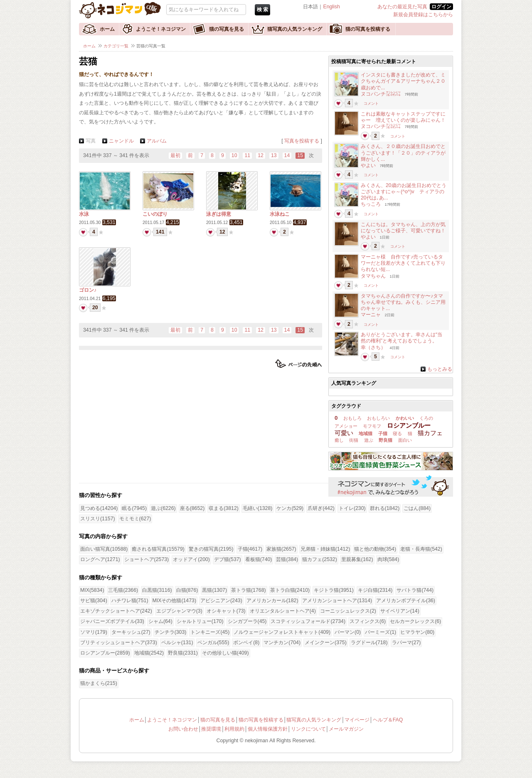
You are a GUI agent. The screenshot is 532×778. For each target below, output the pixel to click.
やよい (368, 165)
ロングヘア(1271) (100, 559)
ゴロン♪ (88, 290)
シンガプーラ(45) (247, 621)
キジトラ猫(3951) (334, 590)
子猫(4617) (250, 549)
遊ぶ (369, 440)
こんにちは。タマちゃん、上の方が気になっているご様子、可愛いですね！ (403, 228)
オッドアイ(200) (191, 559)
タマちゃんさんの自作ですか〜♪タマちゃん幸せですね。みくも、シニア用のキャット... (403, 302)
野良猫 (385, 440)
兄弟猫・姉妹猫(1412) (325, 549)
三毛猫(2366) (123, 590)
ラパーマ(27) (406, 643)
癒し (339, 440)
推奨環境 (211, 729)
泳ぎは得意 (219, 214)
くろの (426, 418)
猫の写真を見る (227, 29)
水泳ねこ (280, 214)
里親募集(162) (357, 559)
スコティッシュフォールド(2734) (308, 621)
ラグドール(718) (369, 643)
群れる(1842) (385, 508)
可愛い (344, 433)
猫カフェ (430, 433)
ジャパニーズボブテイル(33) (112, 621)
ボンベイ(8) (246, 643)
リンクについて (308, 729)
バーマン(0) (348, 632)
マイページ (357, 720)
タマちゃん (373, 276)
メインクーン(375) (326, 643)
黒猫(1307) (214, 590)
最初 (175, 155)
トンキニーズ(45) (210, 632)
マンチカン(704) (282, 643)
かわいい (405, 418)
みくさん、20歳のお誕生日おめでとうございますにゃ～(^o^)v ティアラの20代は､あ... (404, 192)
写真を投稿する (302, 141)
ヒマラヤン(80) (417, 632)
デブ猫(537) (228, 559)
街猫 (354, 440)
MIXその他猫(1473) (174, 601)
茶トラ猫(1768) (249, 590)
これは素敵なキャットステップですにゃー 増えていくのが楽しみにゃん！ (403, 117)
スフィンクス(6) (368, 621)
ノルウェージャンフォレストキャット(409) (282, 632)
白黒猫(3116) (157, 590)
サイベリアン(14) (400, 611)
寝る (397, 433)
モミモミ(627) (135, 519)
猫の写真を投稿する (368, 29)
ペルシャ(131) (177, 643)
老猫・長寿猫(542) (421, 549)
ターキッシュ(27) (131, 632)
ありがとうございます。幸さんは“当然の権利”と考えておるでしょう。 (401, 338)
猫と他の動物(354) (375, 549)
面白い (405, 440)
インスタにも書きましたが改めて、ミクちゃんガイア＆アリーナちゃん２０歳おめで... (403, 81)
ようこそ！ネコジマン (161, 29)
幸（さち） (373, 347)
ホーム (107, 29)
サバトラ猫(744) (415, 590)
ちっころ (371, 204)
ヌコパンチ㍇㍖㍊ (381, 94)
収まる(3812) (224, 508)
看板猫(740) (259, 559)
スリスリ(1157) (98, 519)
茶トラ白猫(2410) (290, 590)
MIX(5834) (92, 590)
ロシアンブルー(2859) (105, 653)
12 (261, 155)
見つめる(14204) (99, 508)
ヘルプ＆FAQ (388, 720)
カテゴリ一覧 (116, 46)
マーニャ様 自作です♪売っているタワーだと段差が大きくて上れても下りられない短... (403, 263)
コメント (371, 103)
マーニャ (371, 315)
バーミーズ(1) (381, 632)
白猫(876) (187, 590)
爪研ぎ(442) (321, 508)
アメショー (346, 426)
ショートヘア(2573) (147, 559)
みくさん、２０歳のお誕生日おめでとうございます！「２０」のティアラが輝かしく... (403, 153)
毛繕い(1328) (258, 508)
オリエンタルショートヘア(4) (283, 611)
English (331, 7)
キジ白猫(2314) (375, 590)
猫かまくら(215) (99, 683)
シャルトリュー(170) (200, 621)
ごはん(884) (417, 508)
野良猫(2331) (183, 653)
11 (247, 155)
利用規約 (234, 729)
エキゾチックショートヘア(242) (116, 611)
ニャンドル (121, 141)
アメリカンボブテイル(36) (406, 601)
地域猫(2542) (149, 653)
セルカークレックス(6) (415, 621)
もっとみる (440, 369)
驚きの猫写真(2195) (211, 549)
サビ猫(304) (94, 601)
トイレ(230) (352, 508)
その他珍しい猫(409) (225, 653)
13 (274, 155)
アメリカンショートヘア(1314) (337, 601)
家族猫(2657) (281, 549)
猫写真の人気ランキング (295, 29)
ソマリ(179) (94, 632)
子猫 (383, 433)
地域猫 (366, 433)
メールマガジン (346, 729)
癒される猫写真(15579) (158, 549)
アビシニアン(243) (221, 601)
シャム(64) (160, 621)
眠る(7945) (134, 508)
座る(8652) (192, 508)
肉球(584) (388, 559)
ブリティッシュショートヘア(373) (119, 643)
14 (287, 155)
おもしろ (352, 418)
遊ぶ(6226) (163, 508)
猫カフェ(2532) (320, 559)
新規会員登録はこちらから (423, 15)
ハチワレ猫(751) (130, 601)
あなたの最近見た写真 (402, 7)
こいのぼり (155, 214)
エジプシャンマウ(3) (179, 611)
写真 (91, 141)
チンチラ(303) (171, 632)
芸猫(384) (287, 559)
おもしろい (378, 418)
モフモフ (372, 426)
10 (234, 155)
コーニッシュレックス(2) (348, 611)
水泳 (84, 214)
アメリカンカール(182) (272, 601)
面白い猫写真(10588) (104, 549)
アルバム (157, 141)
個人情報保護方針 (268, 729)
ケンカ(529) (290, 508)
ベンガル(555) (213, 643)
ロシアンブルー (409, 425)
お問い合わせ (183, 729)
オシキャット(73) (226, 611)
